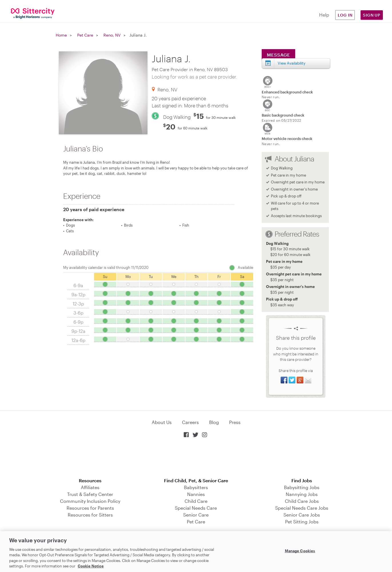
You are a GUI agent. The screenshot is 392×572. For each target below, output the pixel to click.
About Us (162, 422)
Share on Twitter (292, 380)
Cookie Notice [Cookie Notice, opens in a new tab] (91, 566)
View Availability (292, 63)
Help (324, 15)
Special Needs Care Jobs (302, 508)
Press (235, 422)
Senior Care (196, 515)
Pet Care (85, 35)
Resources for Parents (90, 508)
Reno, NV (112, 35)
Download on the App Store (196, 458)
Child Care (196, 501)
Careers (190, 422)
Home (61, 35)
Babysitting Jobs (302, 487)
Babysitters (196, 487)
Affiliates (90, 487)
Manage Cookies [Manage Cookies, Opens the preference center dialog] (300, 551)
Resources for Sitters (90, 515)
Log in (345, 15)
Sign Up (372, 15)
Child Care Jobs (302, 501)
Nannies (196, 494)
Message (278, 55)
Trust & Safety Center (90, 494)
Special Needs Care (196, 508)
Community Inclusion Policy (90, 501)
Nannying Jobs (302, 494)
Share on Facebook (284, 380)
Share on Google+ (300, 380)
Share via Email (308, 380)
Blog (214, 422)
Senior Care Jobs (302, 515)
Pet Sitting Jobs (302, 522)
